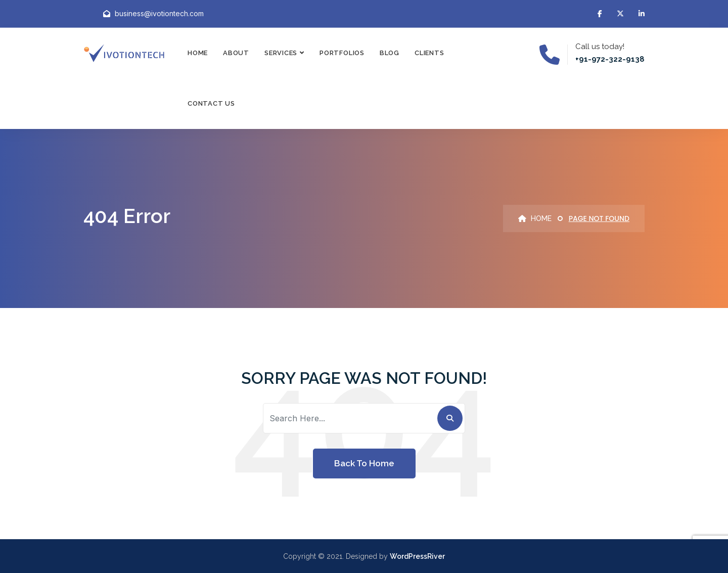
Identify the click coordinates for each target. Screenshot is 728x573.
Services (281, 53)
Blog (390, 53)
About (236, 53)
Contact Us (211, 103)
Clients (429, 53)
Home (198, 53)
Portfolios (342, 53)
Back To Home (364, 463)
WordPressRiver (417, 556)
